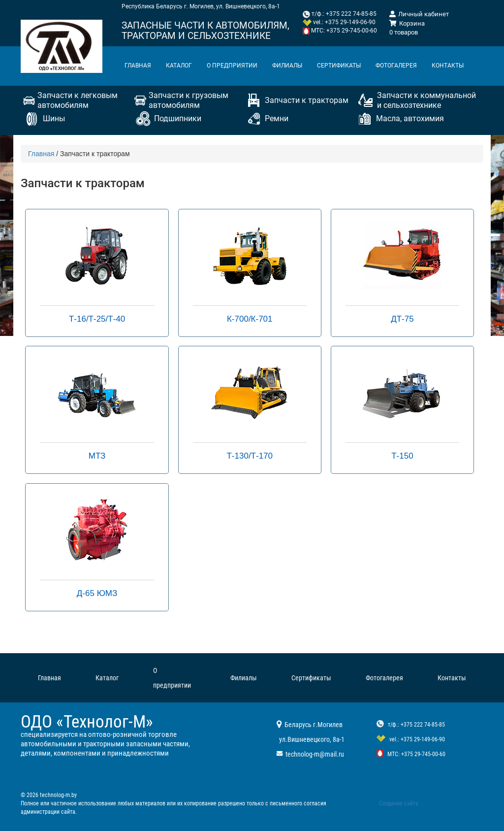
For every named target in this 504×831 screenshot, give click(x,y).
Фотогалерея (396, 66)
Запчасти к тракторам (307, 100)
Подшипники (178, 118)
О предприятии (232, 66)
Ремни (277, 118)
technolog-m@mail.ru (315, 754)
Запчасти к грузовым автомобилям (189, 100)
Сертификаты (339, 66)
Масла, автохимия (410, 118)
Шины (54, 118)
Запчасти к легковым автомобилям (78, 100)
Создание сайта (399, 803)
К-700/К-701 (250, 319)
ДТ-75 (402, 319)
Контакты (448, 66)
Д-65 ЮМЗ (97, 593)
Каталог (179, 66)
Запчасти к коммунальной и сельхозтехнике (426, 100)
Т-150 (402, 456)
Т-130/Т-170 (250, 456)
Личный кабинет (419, 14)
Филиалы (287, 66)
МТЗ (97, 456)
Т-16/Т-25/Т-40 (97, 319)
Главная (138, 66)
